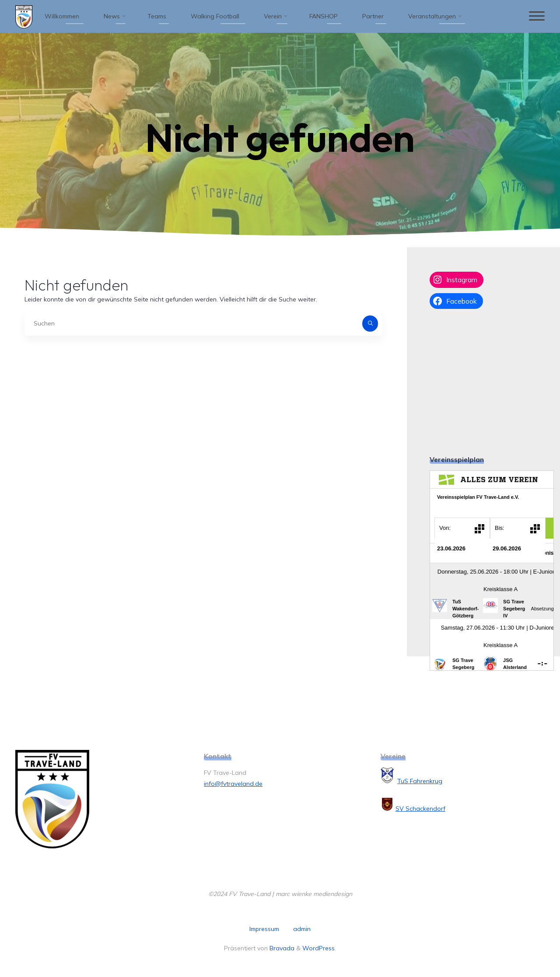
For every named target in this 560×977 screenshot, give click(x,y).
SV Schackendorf (420, 809)
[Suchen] (370, 323)
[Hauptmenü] (537, 16)
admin (302, 929)
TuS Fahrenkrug (420, 781)
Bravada (281, 948)
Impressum (264, 929)
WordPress (318, 948)
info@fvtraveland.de (233, 784)
